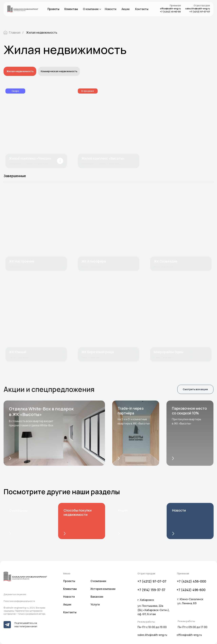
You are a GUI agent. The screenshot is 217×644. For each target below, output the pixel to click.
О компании (91, 9)
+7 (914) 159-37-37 (151, 590)
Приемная (175, 5)
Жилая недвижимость (42, 33)
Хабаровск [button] (15, 266)
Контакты (142, 9)
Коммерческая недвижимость (59, 71)
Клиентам (71, 9)
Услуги (95, 604)
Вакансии (97, 597)
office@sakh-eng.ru (170, 8)
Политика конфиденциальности (19, 601)
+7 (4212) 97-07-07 (200, 12)
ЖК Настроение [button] (22, 261)
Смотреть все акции (195, 389)
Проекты (53, 9)
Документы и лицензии (15, 594)
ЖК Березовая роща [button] (98, 352)
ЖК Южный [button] (18, 352)
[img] (36, 128)
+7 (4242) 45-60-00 (170, 12)
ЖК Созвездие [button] (166, 261)
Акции (126, 9)
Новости (111, 9)
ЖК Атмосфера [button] (94, 261)
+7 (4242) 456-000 (192, 581)
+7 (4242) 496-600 (191, 590)
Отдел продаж (202, 5)
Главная (12, 33)
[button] (36, 231)
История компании (103, 589)
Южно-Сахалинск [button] (91, 266)
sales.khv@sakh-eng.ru (198, 8)
